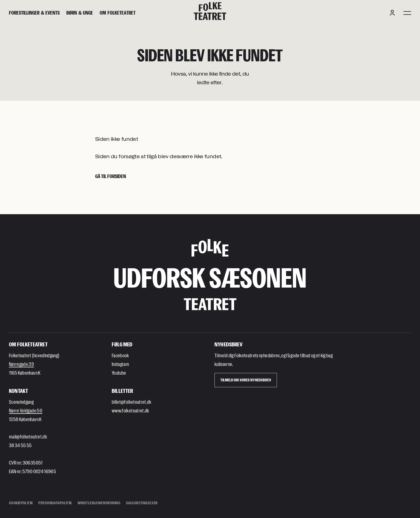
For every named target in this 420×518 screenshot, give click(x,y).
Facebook (120, 355)
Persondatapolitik (55, 503)
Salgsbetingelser (142, 503)
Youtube (119, 373)
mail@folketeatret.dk (28, 437)
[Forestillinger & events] (34, 13)
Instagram (120, 364)
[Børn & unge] (80, 13)
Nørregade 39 (21, 364)
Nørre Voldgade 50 (26, 410)
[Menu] (407, 13)
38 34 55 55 (20, 445)
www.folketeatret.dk (130, 410)
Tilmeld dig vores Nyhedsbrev (246, 380)
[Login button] (392, 13)
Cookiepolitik (21, 503)
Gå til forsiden (111, 176)
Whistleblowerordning (99, 503)
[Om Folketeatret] (118, 13)
